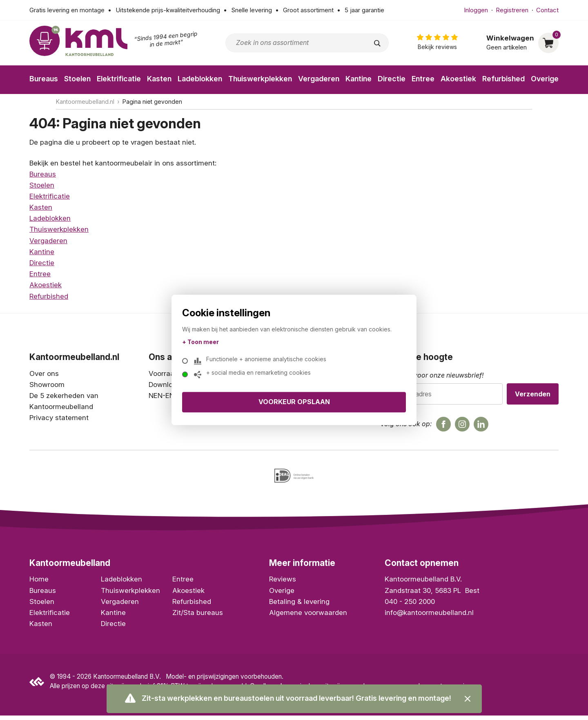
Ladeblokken (200, 79)
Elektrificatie (119, 79)
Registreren (512, 10)
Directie (392, 79)
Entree (423, 79)
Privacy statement (59, 418)
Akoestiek (458, 79)
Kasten (159, 79)
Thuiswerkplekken (260, 79)
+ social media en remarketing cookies (256, 375)
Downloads (167, 385)
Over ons (44, 373)
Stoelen (77, 79)
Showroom (47, 385)
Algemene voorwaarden (308, 617)
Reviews (283, 584)
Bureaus (44, 79)
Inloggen (476, 10)
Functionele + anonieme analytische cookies (264, 361)
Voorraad (164, 373)
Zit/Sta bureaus (198, 617)
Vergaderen (319, 79)
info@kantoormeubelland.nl (429, 617)
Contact (547, 10)
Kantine (359, 79)
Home (39, 584)
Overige (545, 79)
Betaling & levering (299, 606)
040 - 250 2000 (410, 606)
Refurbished (503, 79)
